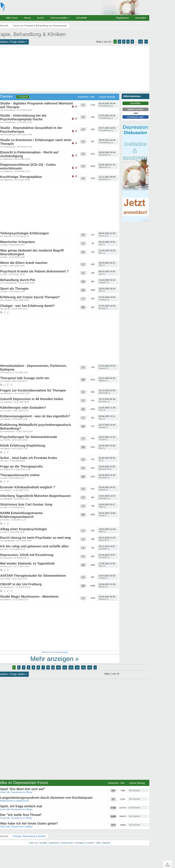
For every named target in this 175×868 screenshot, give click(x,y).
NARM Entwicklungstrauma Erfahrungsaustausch (21, 515)
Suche (41, 18)
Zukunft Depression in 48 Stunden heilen (32, 399)
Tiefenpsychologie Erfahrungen (25, 233)
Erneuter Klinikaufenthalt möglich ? (28, 487)
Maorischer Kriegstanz (18, 242)
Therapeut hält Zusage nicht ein (25, 378)
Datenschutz (67, 843)
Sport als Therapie (14, 289)
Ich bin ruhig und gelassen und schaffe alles (34, 546)
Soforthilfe (81, 18)
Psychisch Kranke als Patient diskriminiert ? (34, 271)
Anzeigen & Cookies (84, 843)
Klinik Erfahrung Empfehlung (23, 446)
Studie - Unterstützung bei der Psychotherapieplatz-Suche (23, 117)
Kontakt (43, 843)
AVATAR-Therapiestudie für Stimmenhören (33, 576)
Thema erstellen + (60, 18)
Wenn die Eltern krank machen (24, 263)
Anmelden (141, 18)
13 (77, 667)
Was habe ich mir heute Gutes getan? (29, 823)
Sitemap (106, 843)
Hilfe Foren (12, 18)
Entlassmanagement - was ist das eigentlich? (35, 416)
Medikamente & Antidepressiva (15, 801)
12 (71, 667)
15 (141, 42)
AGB (98, 843)
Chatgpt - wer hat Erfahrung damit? (27, 306)
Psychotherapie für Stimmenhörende (29, 437)
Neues (27, 18)
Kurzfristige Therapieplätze (21, 177)
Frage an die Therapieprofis (21, 466)
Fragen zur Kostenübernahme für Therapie (33, 390)
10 (58, 667)
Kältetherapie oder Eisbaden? (23, 408)
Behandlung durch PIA (18, 280)
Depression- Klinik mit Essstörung (27, 555)
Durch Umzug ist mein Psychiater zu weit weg (36, 538)
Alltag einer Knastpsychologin (24, 529)
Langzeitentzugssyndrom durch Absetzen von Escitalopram (46, 798)
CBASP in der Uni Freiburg (21, 584)
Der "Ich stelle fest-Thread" (21, 815)
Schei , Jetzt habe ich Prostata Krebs (29, 458)
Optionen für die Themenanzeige (54, 652)
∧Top (167, 864)
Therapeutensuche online (20, 475)
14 (84, 667)
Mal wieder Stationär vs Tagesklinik (27, 563)
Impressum (54, 843)
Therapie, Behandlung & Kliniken (29, 836)
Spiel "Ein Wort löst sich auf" (23, 789)
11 (65, 667)
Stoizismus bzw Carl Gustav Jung (26, 504)
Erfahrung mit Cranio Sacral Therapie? (30, 297)
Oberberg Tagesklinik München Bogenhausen (35, 496)
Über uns (34, 843)
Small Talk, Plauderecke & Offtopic (16, 792)
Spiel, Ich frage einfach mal (21, 806)
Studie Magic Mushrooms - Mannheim (29, 597)
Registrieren (123, 18)
